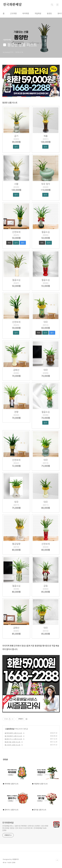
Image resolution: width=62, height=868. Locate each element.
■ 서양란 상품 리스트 (13, 745)
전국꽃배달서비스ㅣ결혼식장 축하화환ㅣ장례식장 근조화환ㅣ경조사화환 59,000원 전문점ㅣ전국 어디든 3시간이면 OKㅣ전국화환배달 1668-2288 (25, 828)
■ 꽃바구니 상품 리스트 (13, 739)
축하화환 (26, 14)
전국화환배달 (12, 5)
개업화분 (38, 14)
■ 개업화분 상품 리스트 (13, 736)
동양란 (49, 14)
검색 (52, 5)
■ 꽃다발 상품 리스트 (13, 742)
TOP (57, 860)
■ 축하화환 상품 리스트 (13, 733)
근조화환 (13, 14)
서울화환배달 (10, 729)
